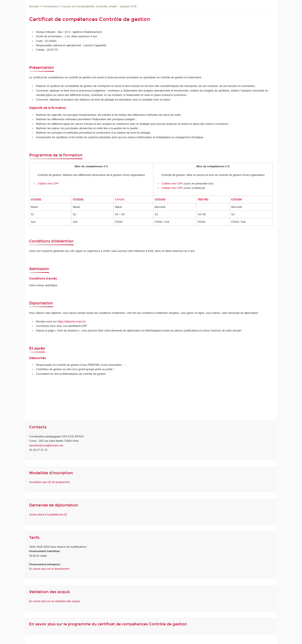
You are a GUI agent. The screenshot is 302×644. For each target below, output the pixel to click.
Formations (50, 6)
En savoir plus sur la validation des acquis (54, 601)
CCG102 (78, 199)
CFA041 (120, 199)
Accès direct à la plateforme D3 (48, 515)
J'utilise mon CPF (48, 184)
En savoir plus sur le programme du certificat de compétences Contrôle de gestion (108, 624)
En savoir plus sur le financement (49, 569)
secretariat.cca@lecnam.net (46, 445)
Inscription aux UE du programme (49, 482)
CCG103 (160, 199)
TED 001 (203, 199)
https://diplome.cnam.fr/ (71, 321)
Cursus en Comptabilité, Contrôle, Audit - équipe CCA (99, 6)
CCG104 (236, 199)
